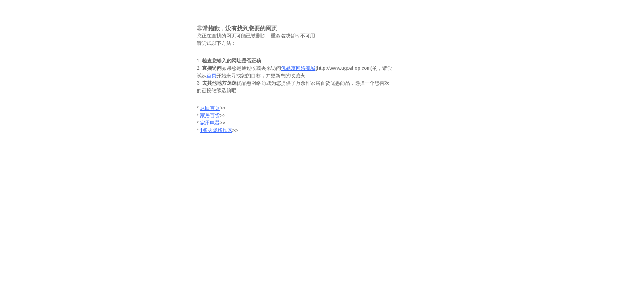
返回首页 (210, 108)
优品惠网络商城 (298, 68)
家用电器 (210, 123)
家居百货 (210, 116)
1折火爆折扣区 (216, 130)
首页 (212, 76)
